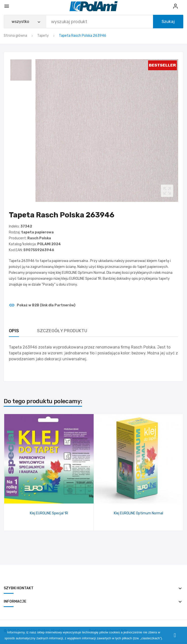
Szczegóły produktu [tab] (62, 331)
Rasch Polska (39, 238)
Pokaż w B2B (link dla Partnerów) (42, 305)
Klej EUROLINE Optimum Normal (138, 513)
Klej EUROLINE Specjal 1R (49, 513)
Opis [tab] (14, 331)
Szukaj (168, 21)
